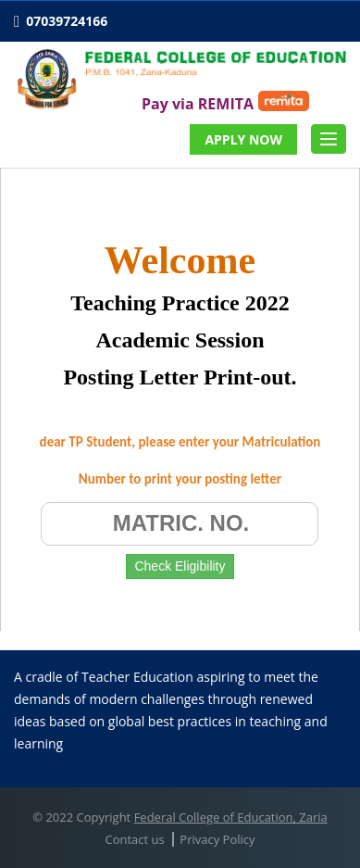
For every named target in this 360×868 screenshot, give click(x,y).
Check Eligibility (180, 566)
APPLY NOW (243, 139)
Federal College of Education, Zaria (231, 817)
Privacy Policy (217, 839)
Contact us (134, 839)
